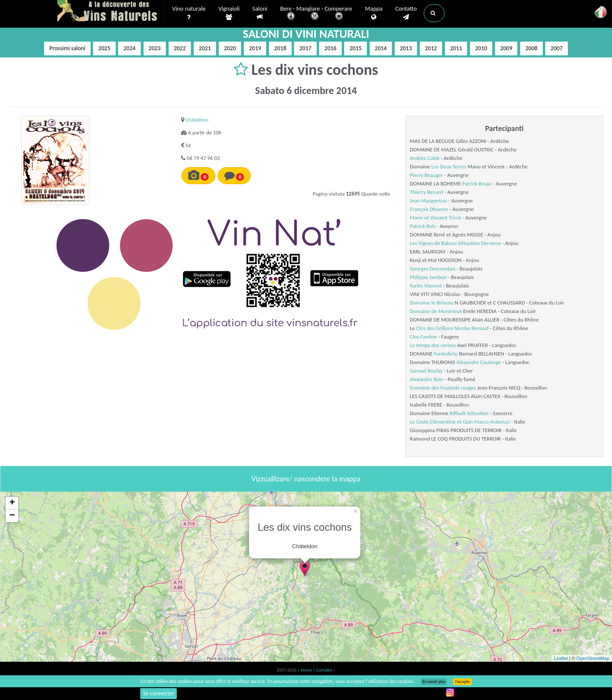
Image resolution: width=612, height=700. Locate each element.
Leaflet (561, 658)
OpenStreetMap (593, 658)
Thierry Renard (426, 192)
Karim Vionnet (426, 286)
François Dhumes (429, 209)
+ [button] (12, 503)
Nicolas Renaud (472, 328)
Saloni (260, 13)
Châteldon (197, 120)
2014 (381, 48)
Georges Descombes (432, 269)
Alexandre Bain (426, 379)
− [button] (12, 516)
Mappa (374, 13)
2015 (355, 48)
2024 (129, 48)
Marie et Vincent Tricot (435, 218)
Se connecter (159, 693)
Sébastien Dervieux (480, 243)
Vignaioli (229, 13)
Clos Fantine (423, 337)
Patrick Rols (422, 226)
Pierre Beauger (426, 175)
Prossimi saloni (67, 48)
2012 (431, 48)
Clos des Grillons (435, 328)
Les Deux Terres (449, 166)
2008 (531, 48)
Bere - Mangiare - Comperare (316, 14)
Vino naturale (189, 13)
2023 (155, 48)
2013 (406, 48)
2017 (305, 48)
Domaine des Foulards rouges (443, 388)
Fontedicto (446, 354)
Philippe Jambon (428, 277)
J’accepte (462, 682)
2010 (481, 48)
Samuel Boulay (426, 371)
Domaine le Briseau (431, 303)
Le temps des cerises (433, 345)
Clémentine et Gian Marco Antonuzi (470, 422)
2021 (205, 48)
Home (307, 670)
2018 (280, 48)
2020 (230, 48)
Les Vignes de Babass (433, 243)
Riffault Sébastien (469, 413)
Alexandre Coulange (479, 362)
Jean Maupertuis (428, 201)
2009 (506, 48)
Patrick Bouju (477, 184)
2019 (255, 48)
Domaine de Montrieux (436, 311)
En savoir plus (434, 682)
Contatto (406, 13)
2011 (456, 48)
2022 (180, 48)
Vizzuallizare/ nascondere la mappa (306, 479)
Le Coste (419, 422)
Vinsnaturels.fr (110, 11)
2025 (104, 48)
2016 (330, 48)
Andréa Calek (425, 158)
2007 (556, 48)
